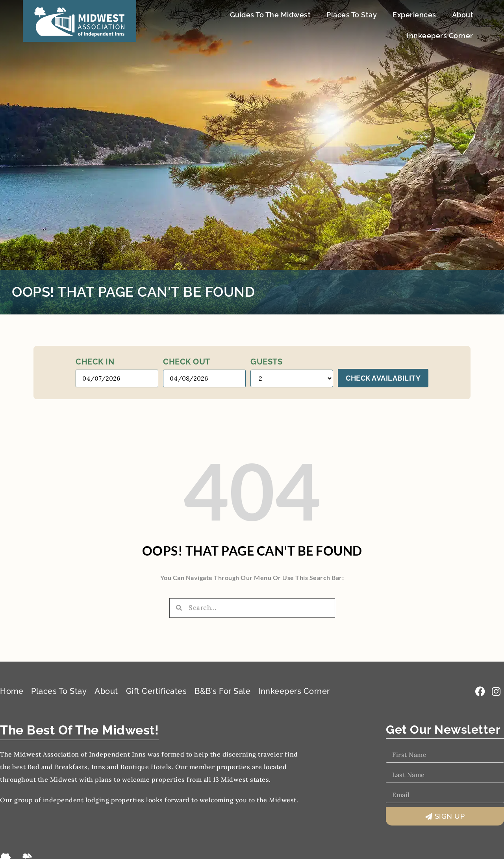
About (463, 15)
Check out (187, 362)
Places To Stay (352, 15)
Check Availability (383, 378)
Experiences (414, 15)
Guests (266, 362)
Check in (95, 362)
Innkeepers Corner (440, 36)
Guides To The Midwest (271, 15)
